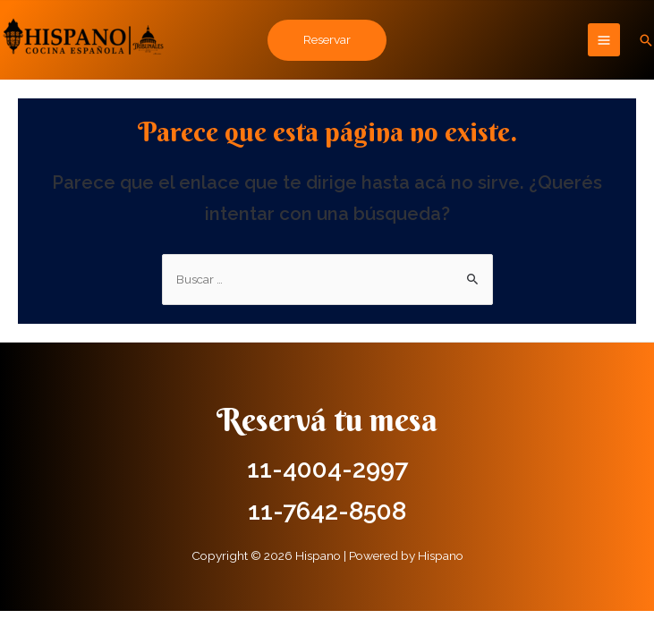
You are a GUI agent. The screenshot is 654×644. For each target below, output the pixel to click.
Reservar (327, 39)
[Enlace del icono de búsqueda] (646, 40)
